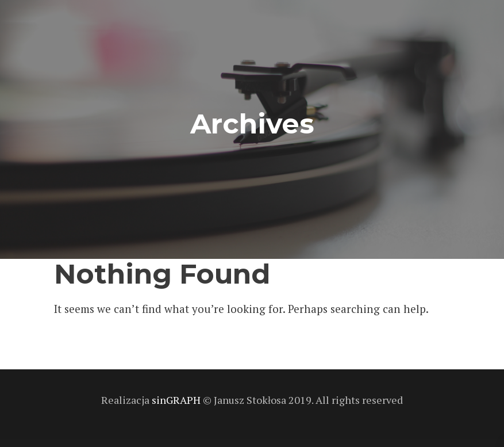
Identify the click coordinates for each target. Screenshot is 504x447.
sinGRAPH (177, 400)
